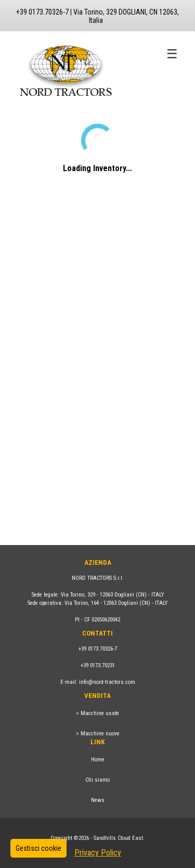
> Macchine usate (97, 713)
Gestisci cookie (38, 848)
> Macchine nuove (98, 734)
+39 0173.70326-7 (98, 649)
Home (98, 760)
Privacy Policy (98, 853)
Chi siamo (97, 780)
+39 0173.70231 (98, 665)
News (98, 800)
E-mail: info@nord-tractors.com (98, 682)
